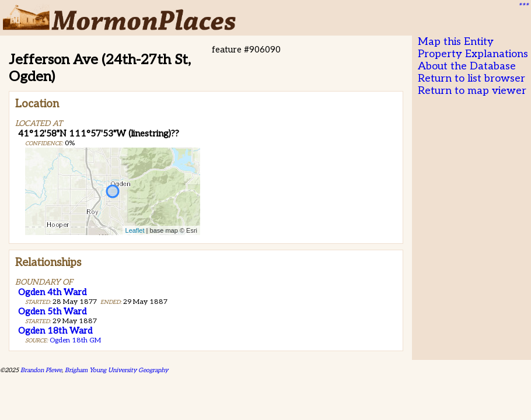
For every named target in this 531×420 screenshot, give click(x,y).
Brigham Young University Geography (116, 370)
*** (523, 6)
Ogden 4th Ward (52, 292)
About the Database (467, 66)
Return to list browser (471, 78)
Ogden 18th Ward (55, 331)
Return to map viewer (472, 91)
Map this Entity (456, 42)
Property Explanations (473, 54)
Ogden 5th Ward (52, 311)
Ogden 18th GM (75, 340)
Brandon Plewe (41, 370)
